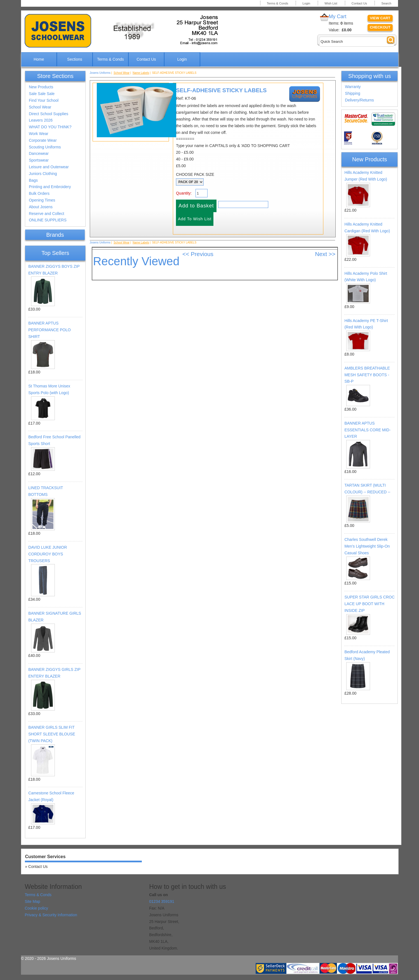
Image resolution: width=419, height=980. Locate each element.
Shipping (353, 93)
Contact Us (359, 3)
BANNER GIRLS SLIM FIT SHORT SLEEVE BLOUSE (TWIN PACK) (52, 734)
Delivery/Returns (359, 100)
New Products (41, 87)
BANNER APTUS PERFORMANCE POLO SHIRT (50, 330)
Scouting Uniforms (45, 147)
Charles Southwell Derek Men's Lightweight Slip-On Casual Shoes (367, 546)
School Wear (40, 107)
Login (306, 3)
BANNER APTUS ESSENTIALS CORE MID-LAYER (367, 430)
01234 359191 (162, 901)
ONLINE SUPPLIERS (48, 220)
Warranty (353, 87)
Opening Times (42, 200)
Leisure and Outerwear (49, 167)
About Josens (41, 207)
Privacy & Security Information (51, 915)
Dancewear (39, 153)
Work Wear (39, 134)
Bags (33, 180)
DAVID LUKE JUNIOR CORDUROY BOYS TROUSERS (48, 554)
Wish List (331, 3)
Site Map (32, 901)
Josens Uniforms (100, 73)
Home (39, 59)
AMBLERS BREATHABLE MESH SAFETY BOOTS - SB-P (367, 375)
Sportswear (39, 160)
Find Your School (44, 100)
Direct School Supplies (49, 114)
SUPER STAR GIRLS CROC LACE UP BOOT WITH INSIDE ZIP (369, 604)
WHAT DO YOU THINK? (50, 127)
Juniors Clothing (43, 174)
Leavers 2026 (41, 120)
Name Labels (141, 73)
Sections (75, 59)
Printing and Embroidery (50, 187)
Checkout (380, 27)
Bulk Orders (39, 193)
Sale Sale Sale (42, 94)
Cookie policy (36, 908)
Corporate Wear (43, 140)
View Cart (380, 18)
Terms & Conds (277, 3)
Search (386, 3)
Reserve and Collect (46, 214)
